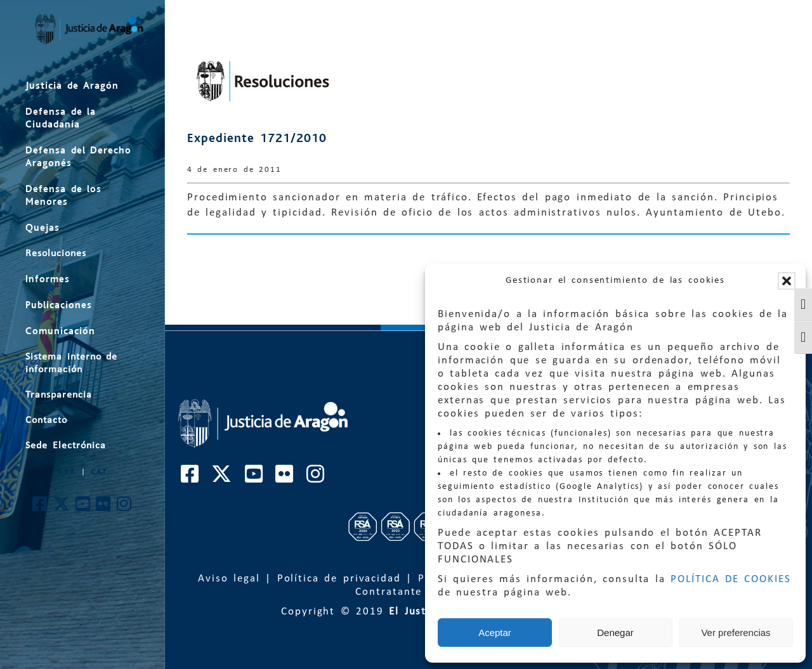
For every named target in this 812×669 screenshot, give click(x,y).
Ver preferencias (736, 633)
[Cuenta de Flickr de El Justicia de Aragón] (104, 508)
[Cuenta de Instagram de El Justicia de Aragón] (125, 508)
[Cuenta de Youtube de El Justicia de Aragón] (83, 508)
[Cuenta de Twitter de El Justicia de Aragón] (62, 508)
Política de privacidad (339, 579)
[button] (787, 281)
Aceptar (495, 633)
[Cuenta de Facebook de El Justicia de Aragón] (40, 508)
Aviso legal (229, 579)
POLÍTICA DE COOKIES (731, 579)
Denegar (615, 633)
